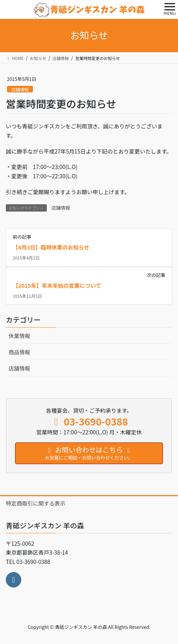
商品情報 (19, 352)
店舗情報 (20, 89)
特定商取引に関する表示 (36, 503)
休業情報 (19, 336)
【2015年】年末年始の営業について (57, 285)
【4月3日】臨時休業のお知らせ (51, 247)
